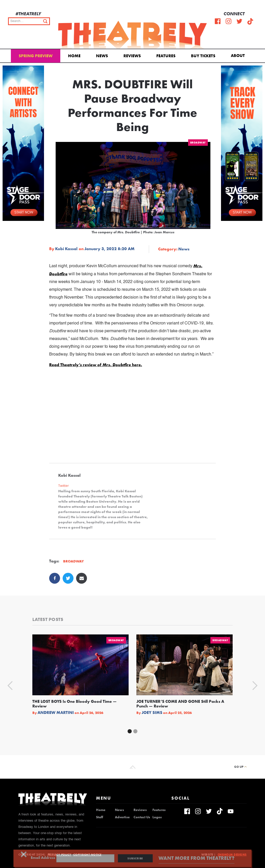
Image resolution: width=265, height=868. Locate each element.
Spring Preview (36, 56)
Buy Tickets (203, 56)
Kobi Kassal (66, 249)
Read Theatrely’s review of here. (96, 365)
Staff (100, 817)
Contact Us (142, 817)
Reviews (132, 56)
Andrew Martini (56, 713)
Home (74, 56)
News (102, 56)
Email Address (56, 858)
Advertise (122, 817)
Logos (157, 817)
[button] (239, 55)
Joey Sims (152, 713)
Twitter (64, 486)
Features (166, 56)
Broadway (198, 143)
